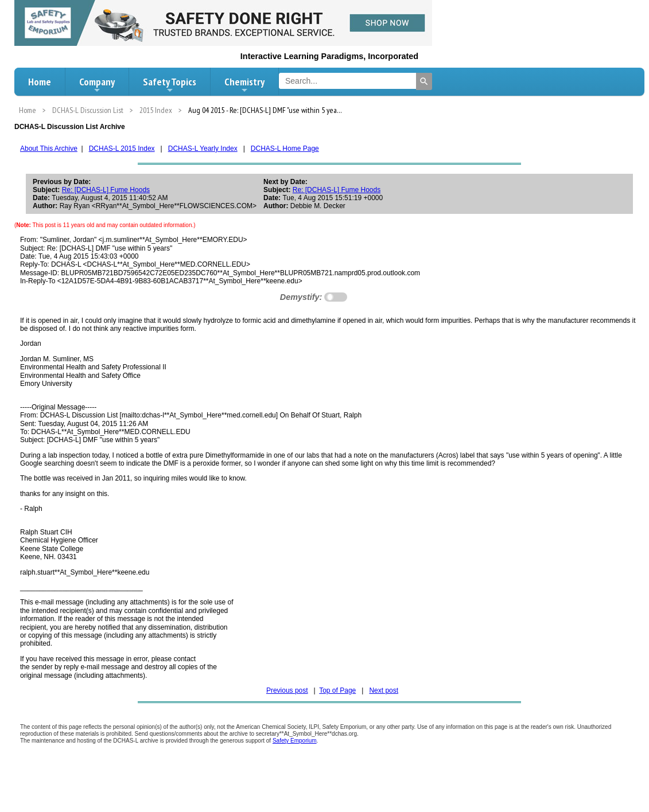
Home (40, 82)
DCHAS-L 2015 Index (122, 149)
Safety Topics (170, 85)
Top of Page (337, 690)
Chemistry (244, 85)
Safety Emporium (295, 741)
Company (97, 85)
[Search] (424, 81)
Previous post (287, 690)
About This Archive (49, 149)
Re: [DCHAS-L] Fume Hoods (106, 190)
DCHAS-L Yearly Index (203, 149)
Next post (384, 690)
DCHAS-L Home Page (285, 149)
